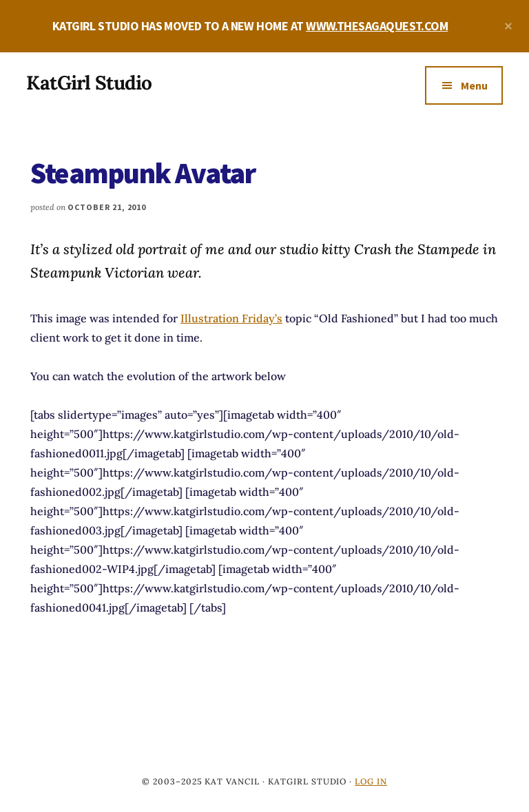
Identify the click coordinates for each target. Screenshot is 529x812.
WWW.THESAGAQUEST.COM (377, 26)
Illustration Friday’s (231, 318)
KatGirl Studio (89, 83)
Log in (371, 781)
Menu (474, 85)
